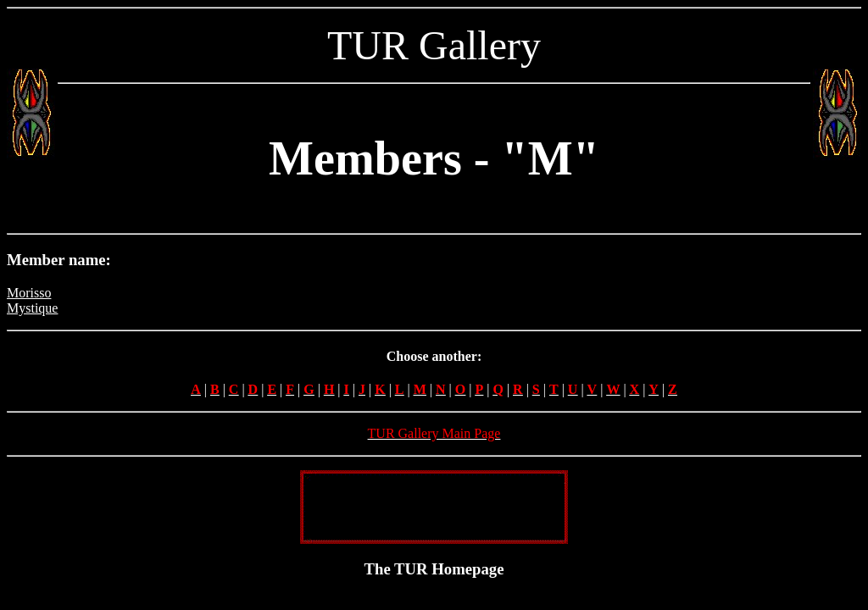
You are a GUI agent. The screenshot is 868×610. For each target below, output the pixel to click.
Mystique (32, 308)
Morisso (29, 293)
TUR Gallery (434, 45)
